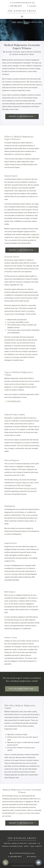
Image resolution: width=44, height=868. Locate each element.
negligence (35, 234)
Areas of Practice (24, 22)
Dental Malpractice (14, 401)
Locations (32, 843)
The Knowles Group (22, 11)
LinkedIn (33, 6)
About (27, 846)
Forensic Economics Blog (12, 846)
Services (7, 843)
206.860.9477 (16, 6)
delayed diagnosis (22, 384)
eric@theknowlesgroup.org (23, 3)
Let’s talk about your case (21, 689)
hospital (24, 715)
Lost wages (11, 322)
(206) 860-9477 (10, 813)
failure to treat (20, 237)
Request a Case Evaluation (21, 116)
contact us (21, 813)
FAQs (32, 846)
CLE (39, 843)
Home (14, 22)
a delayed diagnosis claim (24, 483)
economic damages (11, 574)
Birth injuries (9, 595)
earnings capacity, (30, 488)
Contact (39, 846)
